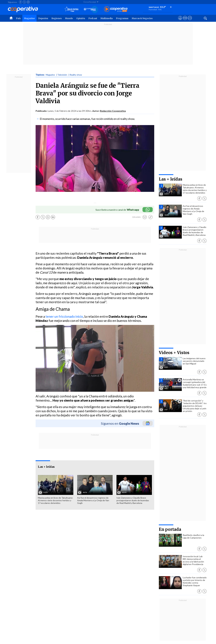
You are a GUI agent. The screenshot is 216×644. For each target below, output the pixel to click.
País (18, 18)
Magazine (29, 18)
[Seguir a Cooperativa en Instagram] (28, 2)
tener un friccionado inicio (64, 316)
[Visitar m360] (185, 21)
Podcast (93, 18)
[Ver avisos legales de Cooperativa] (180, 21)
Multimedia (107, 18)
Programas (122, 18)
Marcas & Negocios (142, 18)
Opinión (81, 18)
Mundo (69, 18)
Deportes (43, 18)
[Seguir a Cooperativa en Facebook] (20, 2)
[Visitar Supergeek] (190, 21)
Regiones (57, 18)
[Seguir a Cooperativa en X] (24, 2)
